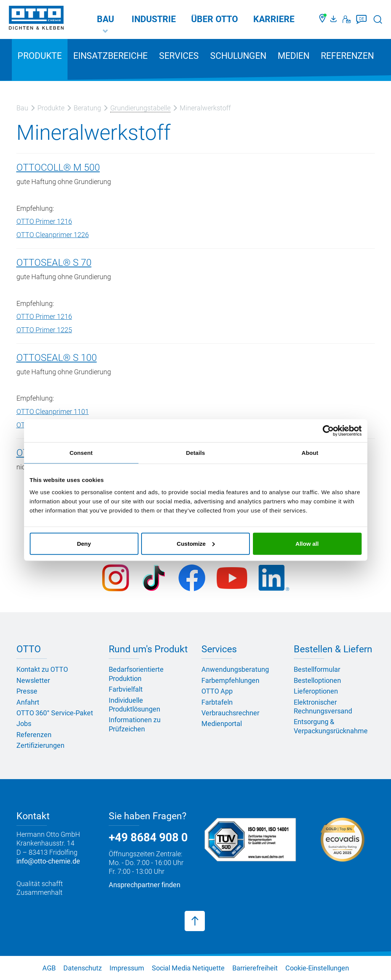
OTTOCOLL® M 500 (58, 167)
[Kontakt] (347, 19)
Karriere (274, 19)
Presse (27, 691)
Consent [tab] (81, 453)
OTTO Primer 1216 (44, 221)
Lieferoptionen (316, 691)
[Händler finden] (323, 19)
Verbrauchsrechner (230, 713)
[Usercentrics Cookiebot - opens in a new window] (328, 431)
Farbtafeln (217, 702)
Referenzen (347, 56)
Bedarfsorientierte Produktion (136, 674)
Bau (105, 19)
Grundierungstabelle (140, 108)
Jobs (24, 724)
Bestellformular (317, 669)
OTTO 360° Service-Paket (55, 713)
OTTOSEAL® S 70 (54, 263)
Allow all (307, 543)
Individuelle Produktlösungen (134, 705)
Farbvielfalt (126, 689)
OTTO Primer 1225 (44, 330)
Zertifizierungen (40, 745)
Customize (196, 543)
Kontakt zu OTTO (42, 669)
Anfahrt (28, 702)
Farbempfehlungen (230, 680)
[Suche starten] (378, 19)
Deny (84, 543)
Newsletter (33, 680)
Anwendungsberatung (235, 669)
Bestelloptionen (317, 680)
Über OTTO (215, 19)
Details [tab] (196, 453)
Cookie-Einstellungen (317, 968)
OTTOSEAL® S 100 (57, 358)
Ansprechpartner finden (145, 885)
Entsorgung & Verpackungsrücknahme (331, 726)
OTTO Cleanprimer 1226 (53, 235)
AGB (49, 968)
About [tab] (310, 453)
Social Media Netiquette (188, 968)
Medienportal (222, 724)
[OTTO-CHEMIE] (36, 19)
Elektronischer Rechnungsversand (323, 707)
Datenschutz (83, 968)
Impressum (127, 968)
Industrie (154, 19)
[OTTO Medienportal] (335, 19)
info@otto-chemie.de (48, 861)
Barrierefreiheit (255, 968)
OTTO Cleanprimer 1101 (53, 412)
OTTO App (217, 691)
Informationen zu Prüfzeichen (135, 724)
